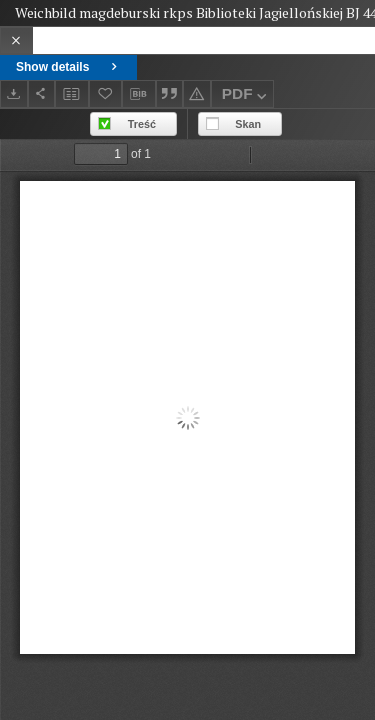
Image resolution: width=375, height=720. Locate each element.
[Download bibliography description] (139, 94)
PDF (246, 96)
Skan (248, 124)
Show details (68, 67)
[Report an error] (197, 93)
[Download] (14, 93)
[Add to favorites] (106, 93)
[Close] (16, 40)
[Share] (42, 93)
